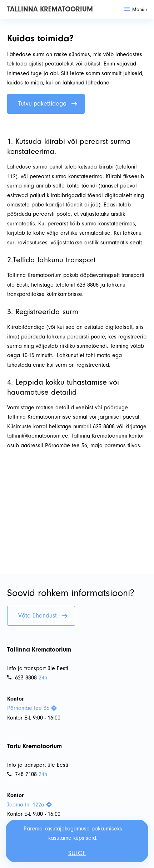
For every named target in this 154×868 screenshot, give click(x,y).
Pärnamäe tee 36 (32, 708)
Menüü (136, 9)
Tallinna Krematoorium (50, 9)
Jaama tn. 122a (29, 805)
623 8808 (22, 678)
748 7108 (22, 774)
